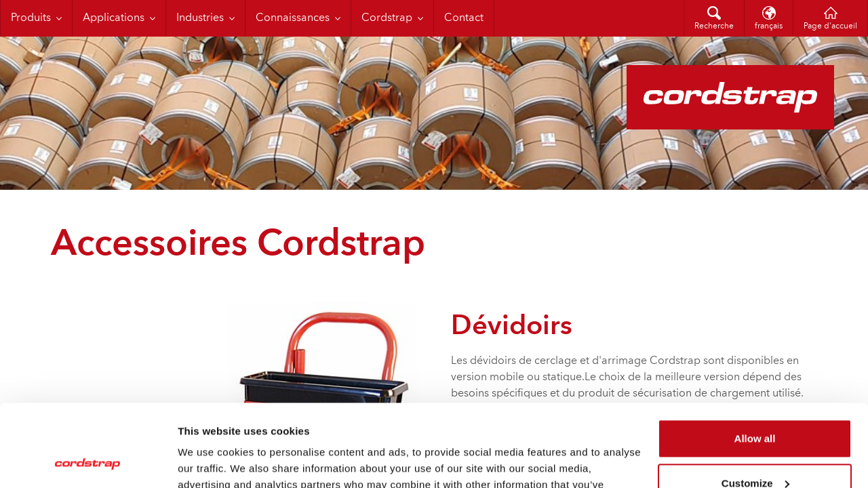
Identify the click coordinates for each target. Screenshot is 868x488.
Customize (755, 406)
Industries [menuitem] (200, 18)
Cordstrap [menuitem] (387, 18)
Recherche (714, 26)
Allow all (755, 362)
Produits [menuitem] (31, 18)
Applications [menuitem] (114, 18)
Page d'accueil (830, 26)
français (769, 26)
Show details (209, 461)
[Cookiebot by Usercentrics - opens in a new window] (88, 462)
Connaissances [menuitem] (293, 18)
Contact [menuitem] (464, 18)
